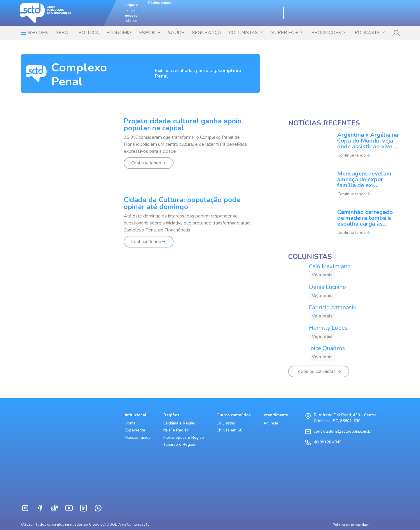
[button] (397, 33)
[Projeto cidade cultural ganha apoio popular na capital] (141, 147)
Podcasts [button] (370, 33)
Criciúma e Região (179, 423)
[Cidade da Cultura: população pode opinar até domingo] (141, 225)
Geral (63, 33)
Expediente (135, 430)
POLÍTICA (89, 33)
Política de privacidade (351, 525)
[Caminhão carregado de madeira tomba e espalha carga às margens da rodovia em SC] (344, 226)
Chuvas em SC (230, 430)
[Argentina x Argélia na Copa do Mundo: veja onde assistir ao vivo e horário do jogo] (344, 149)
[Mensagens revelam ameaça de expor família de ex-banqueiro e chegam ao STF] (344, 187)
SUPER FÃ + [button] (288, 33)
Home (130, 423)
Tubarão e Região (179, 444)
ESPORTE (150, 33)
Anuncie (271, 423)
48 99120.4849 (328, 442)
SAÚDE (176, 33)
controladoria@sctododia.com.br (343, 431)
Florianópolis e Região (184, 437)
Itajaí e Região (176, 430)
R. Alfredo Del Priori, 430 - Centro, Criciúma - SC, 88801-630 (346, 418)
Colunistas (226, 423)
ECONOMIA (119, 33)
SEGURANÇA (207, 33)
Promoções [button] (329, 33)
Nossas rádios (138, 437)
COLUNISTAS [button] (246, 33)
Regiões (34, 33)
